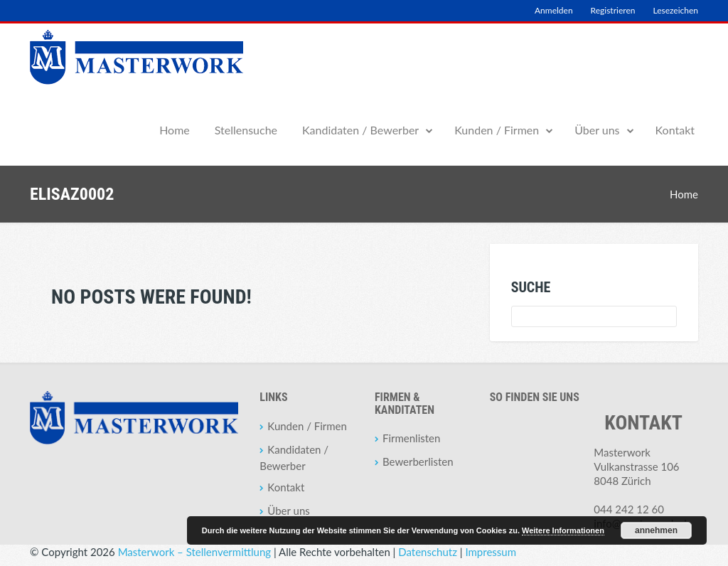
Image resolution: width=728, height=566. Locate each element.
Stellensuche (246, 130)
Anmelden (554, 10)
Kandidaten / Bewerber (360, 130)
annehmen (656, 530)
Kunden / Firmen (497, 130)
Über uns (597, 130)
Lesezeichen (675, 10)
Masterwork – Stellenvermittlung (194, 552)
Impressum (491, 552)
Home (175, 130)
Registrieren (613, 10)
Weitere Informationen (563, 530)
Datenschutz (428, 552)
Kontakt (675, 130)
